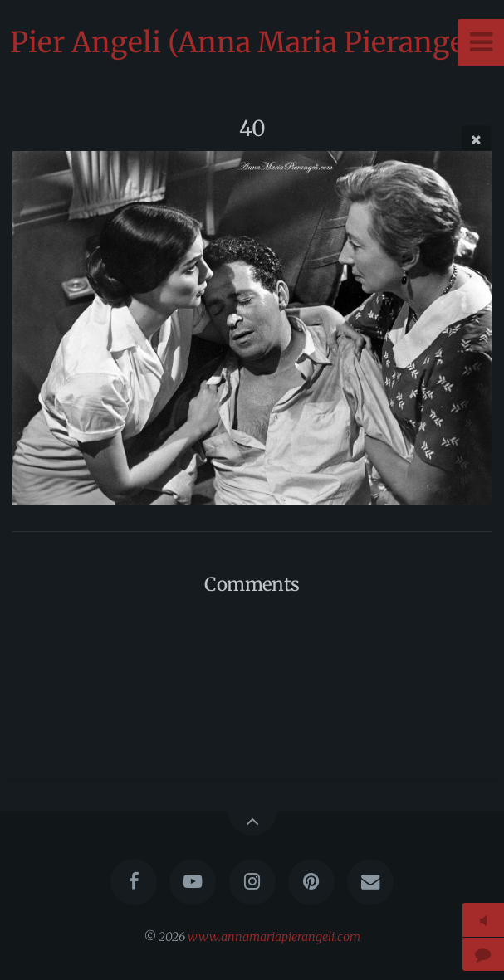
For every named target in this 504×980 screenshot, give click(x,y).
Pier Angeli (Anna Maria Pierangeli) (252, 42)
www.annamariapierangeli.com (274, 937)
